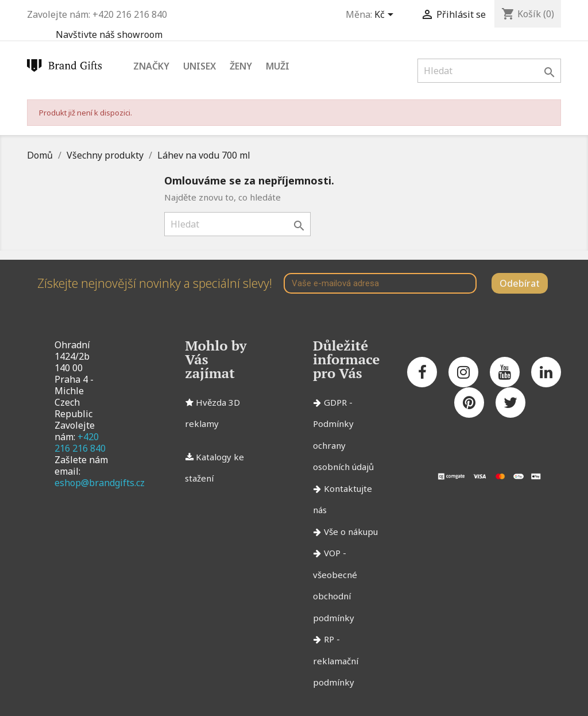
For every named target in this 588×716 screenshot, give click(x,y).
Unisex (200, 66)
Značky (151, 66)
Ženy (241, 66)
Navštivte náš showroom (109, 34)
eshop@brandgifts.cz (100, 483)
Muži (278, 66)
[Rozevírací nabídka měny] (386, 16)
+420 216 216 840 (80, 442)
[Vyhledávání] (489, 71)
